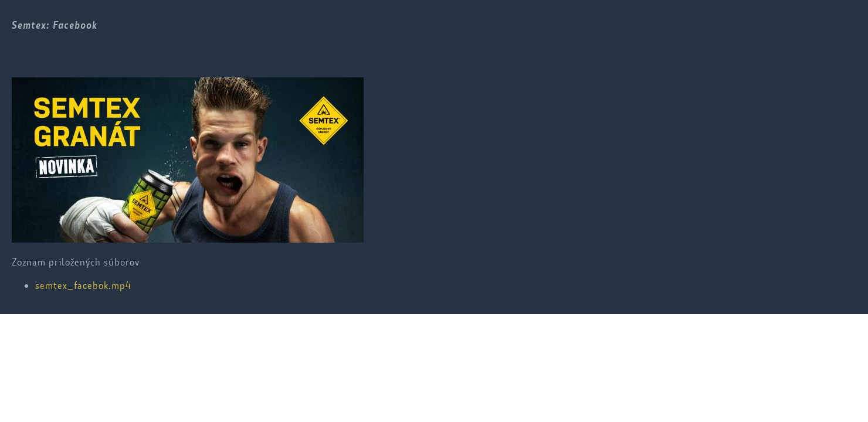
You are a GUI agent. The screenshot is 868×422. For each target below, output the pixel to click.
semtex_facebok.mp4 (83, 285)
